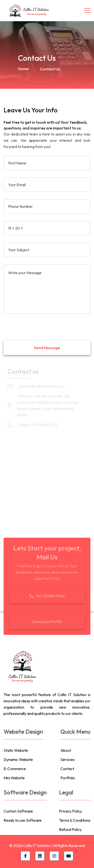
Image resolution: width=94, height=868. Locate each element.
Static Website (16, 750)
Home (23, 69)
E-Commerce (15, 769)
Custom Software (18, 811)
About (66, 750)
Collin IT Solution (36, 846)
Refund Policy (70, 829)
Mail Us (47, 557)
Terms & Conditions (75, 820)
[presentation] (40, 325)
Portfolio (68, 778)
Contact (67, 769)
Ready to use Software (23, 820)
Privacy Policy (70, 811)
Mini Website (14, 778)
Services (68, 759)
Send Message (47, 348)
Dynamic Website (18, 759)
